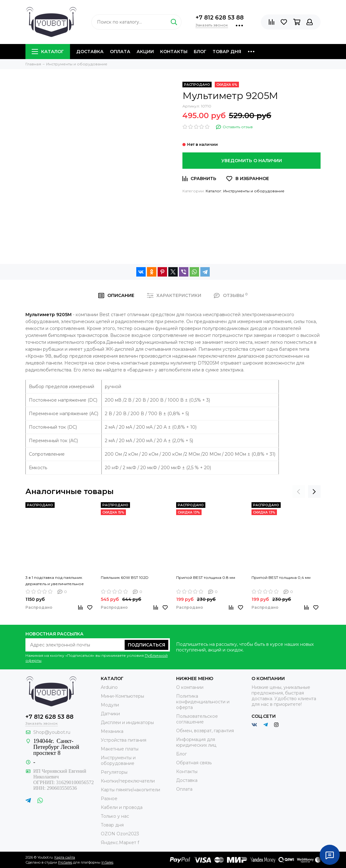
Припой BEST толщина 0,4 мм (281, 577)
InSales (107, 862)
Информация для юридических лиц (196, 742)
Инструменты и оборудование (254, 191)
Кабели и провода (122, 807)
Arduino (109, 687)
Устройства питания (124, 740)
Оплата (120, 52)
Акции (145, 52)
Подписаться (146, 645)
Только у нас (115, 816)
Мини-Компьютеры (122, 696)
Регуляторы (114, 772)
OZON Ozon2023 (120, 834)
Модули (110, 705)
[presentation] (299, 492)
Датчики (110, 714)
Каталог (48, 52)
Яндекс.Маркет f (120, 843)
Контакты (174, 52)
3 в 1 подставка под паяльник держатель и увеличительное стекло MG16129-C (55, 581)
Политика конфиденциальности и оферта (203, 702)
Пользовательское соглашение (197, 719)
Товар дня (227, 52)
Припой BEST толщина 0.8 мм (206, 577)
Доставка (90, 52)
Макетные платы (120, 749)
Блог (200, 52)
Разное (109, 799)
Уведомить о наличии (252, 161)
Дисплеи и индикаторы (127, 722)
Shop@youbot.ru (52, 732)
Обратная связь (194, 763)
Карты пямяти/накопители (130, 790)
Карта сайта (65, 857)
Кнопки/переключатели (128, 781)
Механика (112, 731)
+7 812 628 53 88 (220, 18)
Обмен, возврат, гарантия (205, 731)
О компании (190, 687)
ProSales (65, 862)
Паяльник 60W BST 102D (125, 577)
